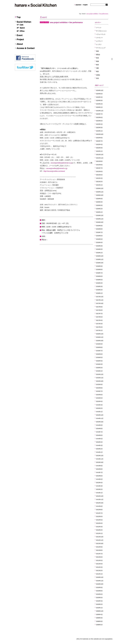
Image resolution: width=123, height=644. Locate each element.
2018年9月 (99, 266)
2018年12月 (100, 256)
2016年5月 (99, 357)
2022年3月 (99, 148)
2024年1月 (99, 107)
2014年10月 (100, 422)
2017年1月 (99, 330)
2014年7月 (99, 432)
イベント (99, 28)
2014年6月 (99, 435)
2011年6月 (99, 557)
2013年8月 (99, 469)
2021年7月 (99, 168)
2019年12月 (100, 215)
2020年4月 (99, 202)
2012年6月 (99, 516)
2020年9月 (99, 199)
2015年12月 (100, 374)
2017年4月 (99, 320)
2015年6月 (99, 395)
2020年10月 (100, 195)
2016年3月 (99, 364)
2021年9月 (99, 161)
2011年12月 (100, 537)
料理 (97, 58)
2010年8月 (99, 591)
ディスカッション (101, 31)
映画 (97, 65)
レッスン (99, 44)
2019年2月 (99, 249)
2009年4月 (99, 614)
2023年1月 (99, 131)
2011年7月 (99, 554)
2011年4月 (99, 564)
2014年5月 (99, 439)
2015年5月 (99, 398)
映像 (97, 61)
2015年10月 (100, 381)
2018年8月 (99, 270)
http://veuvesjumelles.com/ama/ (54, 171)
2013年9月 (99, 466)
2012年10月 (100, 503)
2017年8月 (99, 310)
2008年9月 (99, 621)
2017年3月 (99, 324)
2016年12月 (100, 334)
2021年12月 (100, 155)
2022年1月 (99, 151)
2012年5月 (99, 520)
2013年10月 (100, 462)
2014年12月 (100, 415)
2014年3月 (99, 445)
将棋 (97, 51)
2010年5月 (99, 598)
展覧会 (98, 55)
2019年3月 (99, 246)
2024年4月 (99, 97)
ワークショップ (101, 48)
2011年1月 (99, 574)
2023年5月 (99, 121)
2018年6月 (99, 276)
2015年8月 (99, 388)
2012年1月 (99, 533)
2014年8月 (99, 429)
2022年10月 (100, 134)
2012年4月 (99, 523)
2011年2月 (99, 571)
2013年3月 (99, 486)
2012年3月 (99, 527)
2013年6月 (99, 476)
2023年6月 (99, 117)
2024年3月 (99, 100)
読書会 (98, 75)
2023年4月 (99, 124)
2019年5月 (99, 239)
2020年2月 (99, 209)
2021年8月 (99, 165)
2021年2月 (99, 182)
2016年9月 (99, 344)
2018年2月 (99, 290)
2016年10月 (100, 341)
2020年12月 (100, 188)
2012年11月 (100, 499)
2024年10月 (100, 90)
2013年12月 (100, 456)
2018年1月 (99, 293)
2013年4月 (99, 483)
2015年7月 (99, 391)
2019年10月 (100, 222)
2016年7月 (99, 351)
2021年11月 (100, 158)
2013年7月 (99, 472)
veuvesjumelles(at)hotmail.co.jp (61, 163)
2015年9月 (99, 384)
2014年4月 (99, 442)
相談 (97, 71)
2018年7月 (99, 273)
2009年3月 (99, 618)
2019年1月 (99, 253)
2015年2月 (99, 408)
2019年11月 (100, 219)
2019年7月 (99, 232)
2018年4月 (99, 283)
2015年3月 (99, 405)
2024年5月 (99, 94)
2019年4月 (99, 242)
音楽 (97, 78)
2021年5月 (99, 175)
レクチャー (99, 41)
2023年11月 (100, 111)
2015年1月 (99, 412)
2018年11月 (100, 259)
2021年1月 (99, 185)
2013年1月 (99, 493)
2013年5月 (99, 479)
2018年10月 (100, 263)
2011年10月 (100, 544)
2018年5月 (99, 280)
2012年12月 (100, 496)
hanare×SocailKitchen (36, 5)
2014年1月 (99, 452)
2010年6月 (99, 594)
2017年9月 (99, 307)
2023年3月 (99, 128)
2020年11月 (100, 192)
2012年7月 (99, 513)
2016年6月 (99, 354)
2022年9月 (99, 138)
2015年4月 (99, 401)
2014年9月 (99, 425)
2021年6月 (99, 171)
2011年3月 (99, 567)
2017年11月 (100, 300)
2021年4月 (99, 178)
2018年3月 (99, 286)
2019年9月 (99, 226)
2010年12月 (100, 577)
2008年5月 (99, 625)
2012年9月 (99, 506)
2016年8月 (99, 347)
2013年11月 (100, 459)
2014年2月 (99, 449)
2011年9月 (99, 547)
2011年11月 (100, 540)
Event (84, 14)
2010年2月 (99, 604)
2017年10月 (100, 303)
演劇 (97, 68)
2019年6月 (99, 236)
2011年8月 (99, 550)
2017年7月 (99, 314)
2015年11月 (100, 378)
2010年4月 (99, 601)
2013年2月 (99, 489)
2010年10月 (100, 584)
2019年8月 (99, 229)
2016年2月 (99, 368)
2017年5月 (99, 317)
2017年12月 (100, 297)
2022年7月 (99, 141)
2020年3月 (99, 205)
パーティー (99, 38)
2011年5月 (99, 560)
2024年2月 (99, 104)
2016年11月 (100, 337)
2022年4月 (99, 144)
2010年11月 (100, 581)
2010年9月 (99, 587)
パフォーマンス (101, 34)
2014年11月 (100, 418)
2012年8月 (99, 510)
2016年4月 (99, 361)
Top (80, 14)
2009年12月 (100, 611)
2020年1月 (99, 212)
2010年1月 (99, 608)
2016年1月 (99, 371)
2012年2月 (99, 530)
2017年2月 (99, 327)
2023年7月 (99, 114)
